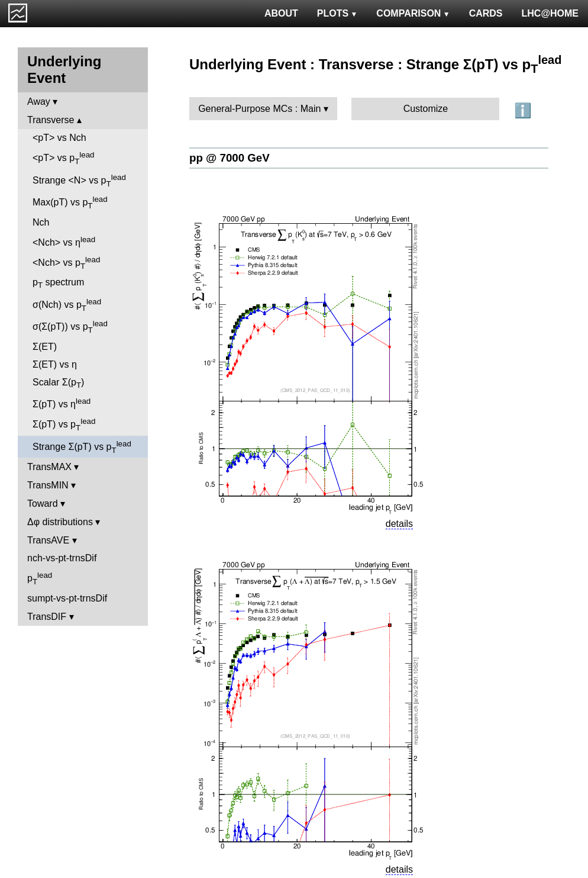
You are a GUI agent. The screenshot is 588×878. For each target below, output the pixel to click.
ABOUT (281, 13)
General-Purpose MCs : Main (259, 109)
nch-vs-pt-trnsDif (62, 558)
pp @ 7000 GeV (230, 158)
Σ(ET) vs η (55, 364)
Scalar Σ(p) (58, 383)
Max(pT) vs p (70, 202)
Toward (43, 504)
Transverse (51, 120)
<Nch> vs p (66, 263)
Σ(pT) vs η (62, 403)
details (399, 524)
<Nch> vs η (64, 241)
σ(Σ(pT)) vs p (70, 327)
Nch (41, 222)
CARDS (486, 13)
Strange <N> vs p (79, 181)
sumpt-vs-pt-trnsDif (67, 598)
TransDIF (47, 617)
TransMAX (49, 467)
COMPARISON (413, 13)
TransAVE (48, 540)
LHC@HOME (550, 13)
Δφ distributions (60, 522)
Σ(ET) (45, 347)
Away (39, 102)
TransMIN (48, 485)
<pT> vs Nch (59, 138)
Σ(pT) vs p (64, 424)
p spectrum (58, 283)
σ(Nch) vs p (67, 305)
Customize (426, 109)
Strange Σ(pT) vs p (82, 447)
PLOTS (337, 13)
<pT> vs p (64, 158)
